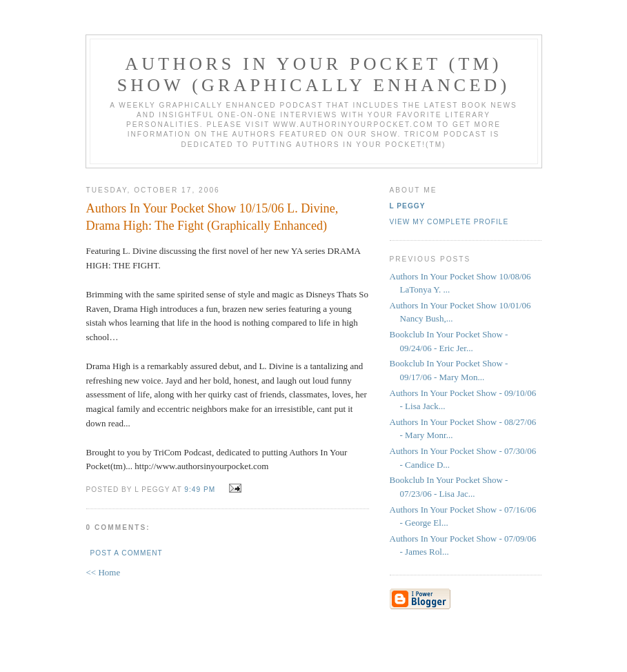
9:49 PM (200, 490)
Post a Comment (127, 553)
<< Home (103, 572)
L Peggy (408, 206)
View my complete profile (449, 222)
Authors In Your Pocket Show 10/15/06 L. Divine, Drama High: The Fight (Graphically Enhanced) (212, 217)
